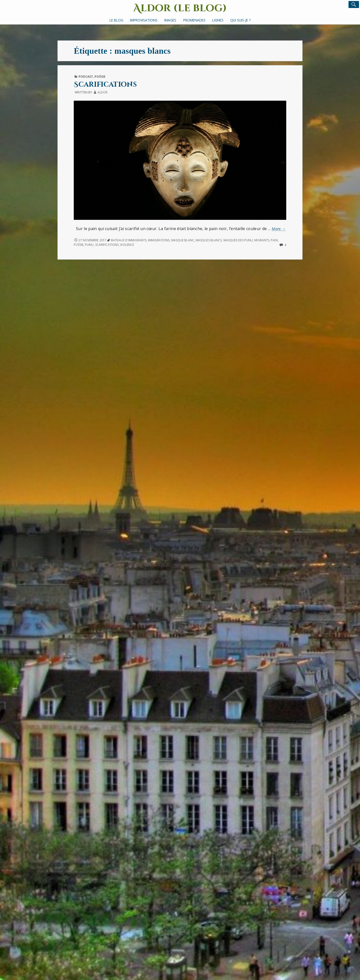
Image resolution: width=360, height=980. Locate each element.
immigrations (159, 240)
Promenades (194, 20)
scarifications (107, 245)
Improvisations (144, 20)
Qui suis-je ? (240, 20)
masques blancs (209, 240)
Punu (89, 245)
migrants (262, 240)
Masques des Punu (238, 240)
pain (274, 240)
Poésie (100, 77)
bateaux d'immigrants (129, 240)
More (279, 229)
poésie (79, 245)
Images (170, 20)
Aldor (102, 92)
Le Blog (116, 20)
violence (127, 245)
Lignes (218, 20)
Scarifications (105, 85)
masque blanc (183, 240)
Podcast (86, 77)
